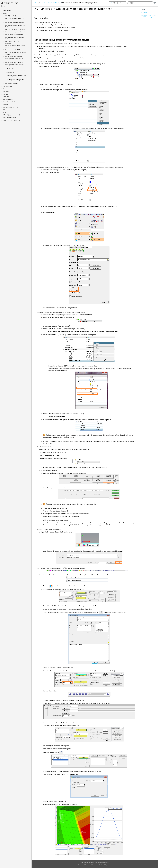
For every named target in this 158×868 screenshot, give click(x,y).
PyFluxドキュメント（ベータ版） (12, 115)
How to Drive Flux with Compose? (14, 23)
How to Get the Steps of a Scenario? (15, 29)
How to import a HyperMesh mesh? (15, 32)
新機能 (5, 13)
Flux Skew (6, 91)
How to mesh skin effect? (12, 84)
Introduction (10, 68)
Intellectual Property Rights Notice (88, 865)
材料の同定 (6, 97)
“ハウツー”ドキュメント (10, 16)
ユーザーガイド (7, 10)
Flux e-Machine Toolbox (10, 102)
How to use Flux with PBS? (12, 50)
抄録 (4, 110)
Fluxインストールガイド (9, 117)
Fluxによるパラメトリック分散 (11, 120)
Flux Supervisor (7, 86)
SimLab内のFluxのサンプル (10, 107)
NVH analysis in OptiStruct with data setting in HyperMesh (15, 80)
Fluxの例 (5, 105)
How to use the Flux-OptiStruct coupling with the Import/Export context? (14, 64)
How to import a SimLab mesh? (14, 35)
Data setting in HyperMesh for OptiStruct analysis (148, 16)
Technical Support (105, 865)
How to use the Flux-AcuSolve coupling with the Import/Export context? (14, 58)
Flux (4, 89)
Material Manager (8, 99)
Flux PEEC (6, 94)
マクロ (5, 112)
